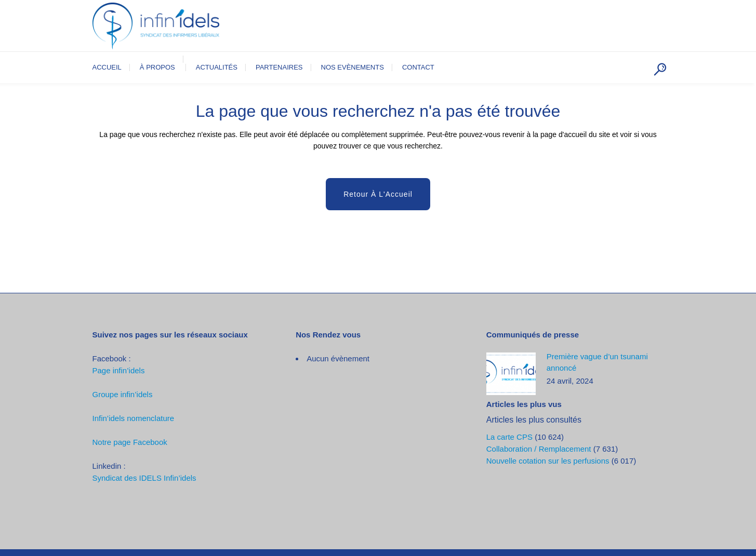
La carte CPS (509, 437)
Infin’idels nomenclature (134, 418)
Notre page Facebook (130, 442)
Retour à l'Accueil (378, 194)
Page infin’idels (119, 370)
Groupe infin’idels (123, 394)
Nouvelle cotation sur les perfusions (548, 461)
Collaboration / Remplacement (539, 449)
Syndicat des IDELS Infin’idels (144, 478)
